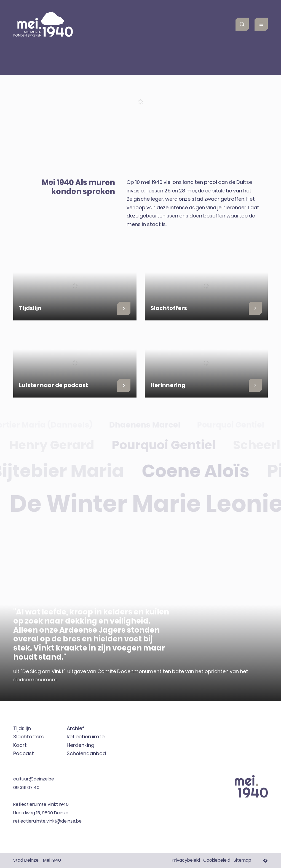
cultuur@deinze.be (34, 779)
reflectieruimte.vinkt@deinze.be (47, 821)
